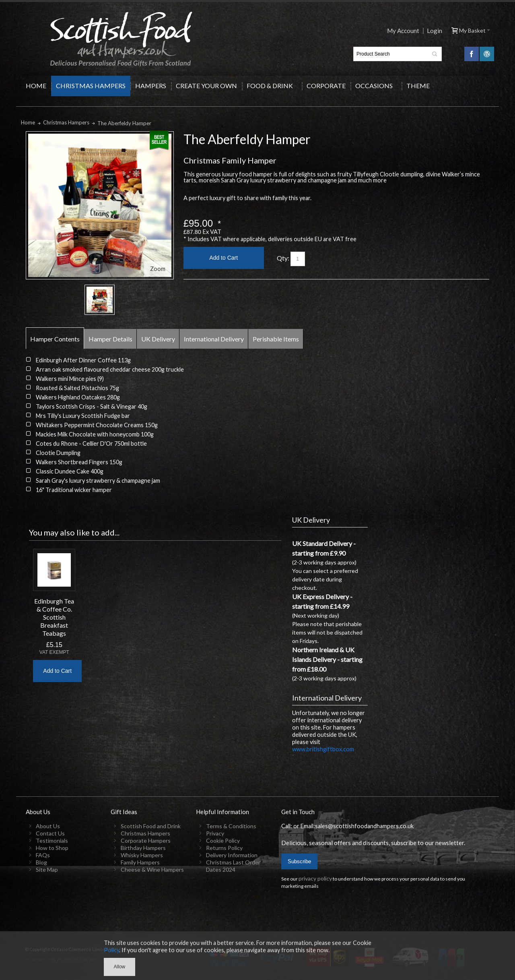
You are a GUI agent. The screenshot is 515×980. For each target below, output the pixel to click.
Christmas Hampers (145, 833)
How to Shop (52, 848)
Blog (41, 862)
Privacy (215, 833)
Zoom (158, 269)
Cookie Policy (223, 840)
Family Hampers (140, 862)
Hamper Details (110, 339)
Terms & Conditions (231, 826)
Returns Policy (224, 848)
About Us (48, 826)
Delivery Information (232, 855)
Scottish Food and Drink (151, 826)
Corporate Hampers (146, 840)
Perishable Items (276, 339)
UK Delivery (158, 339)
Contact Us (50, 833)
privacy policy (315, 878)
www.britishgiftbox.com (323, 749)
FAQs (43, 855)
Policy (111, 950)
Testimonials (52, 840)
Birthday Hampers (143, 848)
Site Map (47, 869)
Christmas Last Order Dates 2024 (233, 866)
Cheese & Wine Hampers (152, 869)
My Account (403, 31)
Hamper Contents (55, 339)
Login (435, 31)
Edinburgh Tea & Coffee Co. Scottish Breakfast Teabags (54, 617)
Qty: (283, 258)
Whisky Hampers (142, 855)
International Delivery (214, 339)
